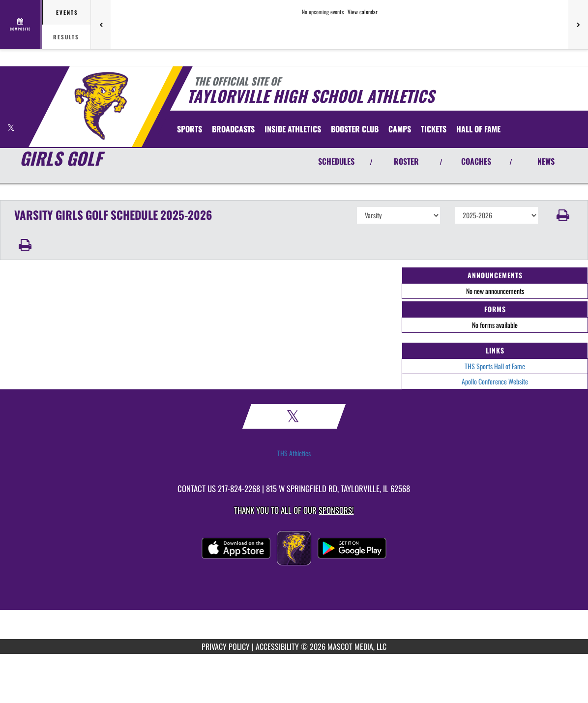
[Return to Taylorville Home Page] (101, 106)
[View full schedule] (21, 25)
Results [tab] (66, 37)
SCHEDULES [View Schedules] (336, 161)
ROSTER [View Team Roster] (406, 161)
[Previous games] (101, 25)
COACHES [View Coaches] (476, 161)
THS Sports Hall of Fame (495, 366)
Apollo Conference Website (495, 381)
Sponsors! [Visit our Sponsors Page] (336, 510)
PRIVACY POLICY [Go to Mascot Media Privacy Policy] (226, 646)
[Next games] (578, 25)
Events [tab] (67, 12)
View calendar (363, 12)
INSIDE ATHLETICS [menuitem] (293, 129)
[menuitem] (233, 129)
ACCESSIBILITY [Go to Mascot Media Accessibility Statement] (277, 646)
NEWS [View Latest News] (546, 161)
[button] (563, 215)
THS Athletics (294, 453)
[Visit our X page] (11, 128)
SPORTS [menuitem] (190, 129)
